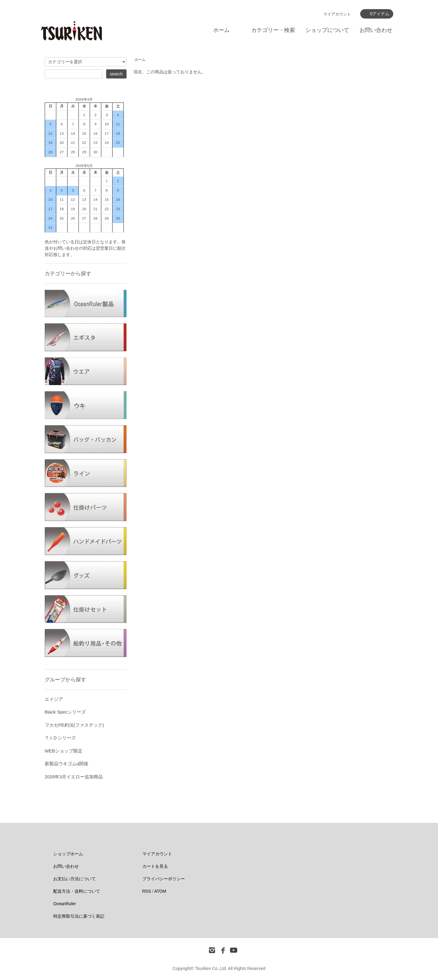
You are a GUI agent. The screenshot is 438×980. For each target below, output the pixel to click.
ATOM (160, 891)
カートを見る (155, 866)
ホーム (221, 30)
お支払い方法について (75, 879)
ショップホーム (68, 854)
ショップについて (327, 30)
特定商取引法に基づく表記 (79, 916)
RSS (147, 891)
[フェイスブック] (223, 950)
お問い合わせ (376, 30)
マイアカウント (337, 14)
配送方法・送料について (77, 891)
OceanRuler (65, 904)
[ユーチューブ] (234, 950)
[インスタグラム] (212, 950)
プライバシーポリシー (164, 879)
